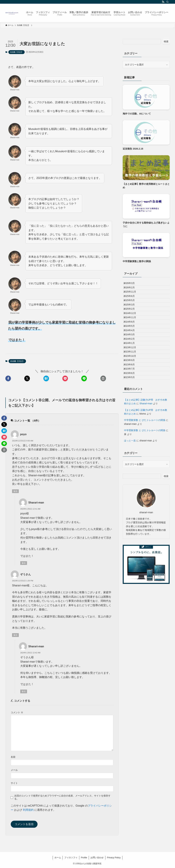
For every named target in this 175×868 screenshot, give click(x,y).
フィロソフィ (71, 858)
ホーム (58, 858)
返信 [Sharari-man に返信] (24, 563)
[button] (8, 378)
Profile (84, 858)
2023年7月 (132, 424)
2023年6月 (132, 431)
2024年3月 (132, 368)
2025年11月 (133, 298)
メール (14, 770)
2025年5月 (132, 312)
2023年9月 (132, 410)
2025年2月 (132, 326)
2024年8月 (132, 347)
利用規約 (28, 810)
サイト (14, 783)
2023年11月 (133, 396)
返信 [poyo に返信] (15, 491)
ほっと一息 (130, 503)
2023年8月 (132, 417)
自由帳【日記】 (17, 52)
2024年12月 (133, 333)
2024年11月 (133, 340)
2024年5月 (132, 354)
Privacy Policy (114, 858)
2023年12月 (133, 389)
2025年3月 (132, 319)
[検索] (167, 2)
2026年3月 (132, 284)
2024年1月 (132, 382)
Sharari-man (146, 466)
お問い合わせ (97, 858)
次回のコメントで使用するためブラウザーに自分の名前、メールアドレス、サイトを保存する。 (62, 797)
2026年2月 (132, 292)
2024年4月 (132, 361)
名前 (13, 757)
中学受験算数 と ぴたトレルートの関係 (145, 482)
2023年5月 (132, 438)
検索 (166, 41)
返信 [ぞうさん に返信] (15, 635)
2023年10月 (133, 403)
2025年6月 (132, 305)
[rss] (163, 2)
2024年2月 (132, 375)
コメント (17, 712)
